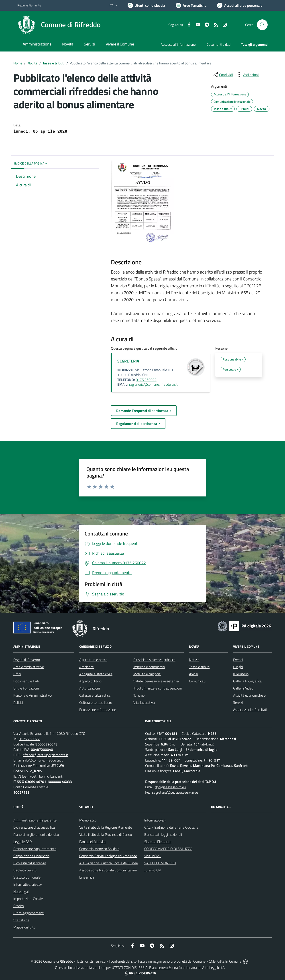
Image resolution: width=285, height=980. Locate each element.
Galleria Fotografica (247, 681)
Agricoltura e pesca (93, 660)
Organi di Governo (27, 660)
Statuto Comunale (27, 877)
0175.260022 (146, 380)
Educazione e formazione (98, 710)
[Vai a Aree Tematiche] (191, 5)
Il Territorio (241, 674)
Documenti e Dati (26, 681)
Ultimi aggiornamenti (29, 913)
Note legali (21, 891)
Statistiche (21, 920)
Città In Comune (229, 961)
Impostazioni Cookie (28, 899)
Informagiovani (155, 820)
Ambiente (87, 667)
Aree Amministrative (29, 667)
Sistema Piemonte (158, 842)
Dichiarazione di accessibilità (34, 827)
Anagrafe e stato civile (96, 674)
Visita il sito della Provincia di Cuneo (106, 834)
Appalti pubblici (90, 681)
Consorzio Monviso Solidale (99, 849)
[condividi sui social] (222, 75)
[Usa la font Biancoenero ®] (146, 5)
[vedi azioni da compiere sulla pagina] (247, 75)
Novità (32, 63)
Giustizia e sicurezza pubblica (154, 660)
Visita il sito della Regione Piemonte (106, 827)
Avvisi (193, 674)
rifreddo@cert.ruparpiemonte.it (45, 755)
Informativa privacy (28, 884)
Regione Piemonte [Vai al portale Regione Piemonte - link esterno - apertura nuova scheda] (29, 5)
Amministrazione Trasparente (35, 820)
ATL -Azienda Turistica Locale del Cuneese (110, 863)
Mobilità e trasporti (147, 674)
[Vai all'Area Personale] (240, 5)
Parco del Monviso (93, 842)
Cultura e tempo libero (96, 702)
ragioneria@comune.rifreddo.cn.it (153, 384)
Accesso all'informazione (178, 44)
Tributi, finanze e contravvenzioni (158, 688)
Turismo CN (153, 870)
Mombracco (88, 820)
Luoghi (238, 667)
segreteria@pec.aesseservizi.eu (175, 792)
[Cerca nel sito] (262, 25)
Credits (18, 906)
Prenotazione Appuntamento (35, 849)
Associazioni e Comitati (250, 710)
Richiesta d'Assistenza (30, 863)
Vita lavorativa (144, 702)
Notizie (194, 660)
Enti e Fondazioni (26, 688)
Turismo (139, 695)
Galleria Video (243, 688)
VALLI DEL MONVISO (160, 863)
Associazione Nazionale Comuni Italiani (108, 870)
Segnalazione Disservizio (31, 856)
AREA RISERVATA (140, 973)
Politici (18, 702)
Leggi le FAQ (23, 842)
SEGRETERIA (128, 361)
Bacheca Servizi (25, 870)
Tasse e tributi (54, 63)
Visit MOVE (153, 856)
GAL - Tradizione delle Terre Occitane (171, 827)
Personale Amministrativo (33, 695)
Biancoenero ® (160, 968)
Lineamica (87, 877)
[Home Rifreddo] (59, 25)
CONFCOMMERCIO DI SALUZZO (168, 849)
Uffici (17, 674)
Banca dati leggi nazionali (163, 834)
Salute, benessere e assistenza (156, 681)
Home (18, 63)
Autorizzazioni (90, 688)
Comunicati (197, 681)
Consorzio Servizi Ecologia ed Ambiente (108, 856)
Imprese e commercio (149, 667)
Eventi (238, 660)
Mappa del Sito (24, 927)
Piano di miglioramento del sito (36, 834)
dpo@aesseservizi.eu (170, 787)
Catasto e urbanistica (95, 695)
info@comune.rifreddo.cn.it (43, 760)
